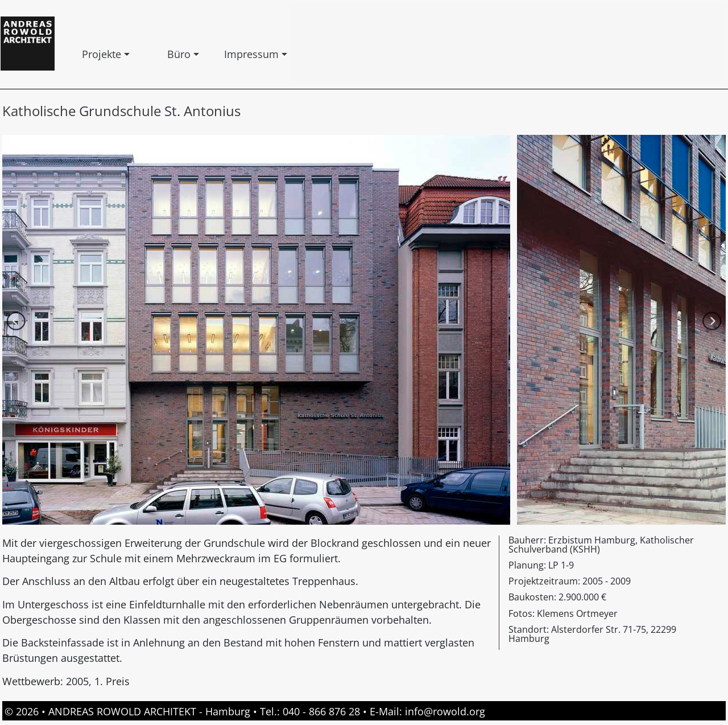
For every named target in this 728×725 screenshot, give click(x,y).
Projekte (84, 54)
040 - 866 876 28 (321, 711)
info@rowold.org (445, 711)
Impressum (226, 54)
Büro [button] (169, 54)
